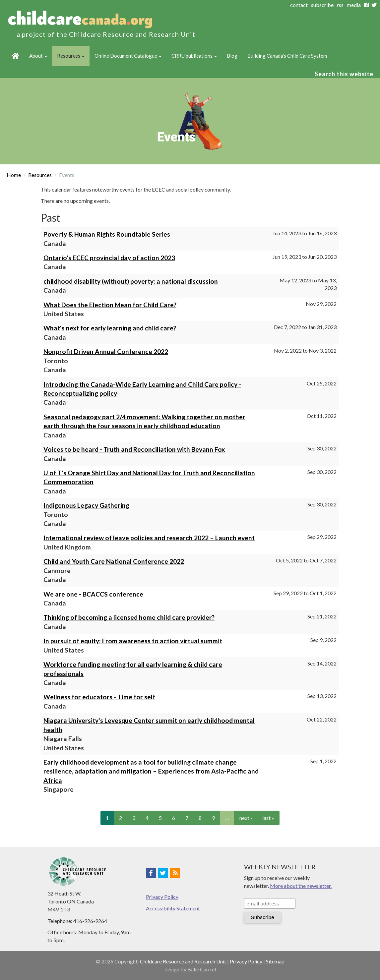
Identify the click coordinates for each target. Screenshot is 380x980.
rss (340, 5)
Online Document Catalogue (128, 56)
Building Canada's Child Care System (287, 56)
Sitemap (275, 961)
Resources (71, 56)
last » (268, 818)
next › (246, 818)
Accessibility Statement (173, 908)
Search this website (344, 74)
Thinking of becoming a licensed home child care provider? (129, 617)
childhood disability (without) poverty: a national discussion (131, 281)
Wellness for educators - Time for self (99, 697)
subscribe (322, 5)
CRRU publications (194, 56)
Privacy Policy (162, 897)
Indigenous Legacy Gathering (86, 505)
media (354, 5)
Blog (232, 56)
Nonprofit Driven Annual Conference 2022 (106, 351)
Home (15, 56)
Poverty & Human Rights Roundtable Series (107, 234)
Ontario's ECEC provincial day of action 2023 (109, 258)
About (38, 56)
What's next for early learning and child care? (110, 328)
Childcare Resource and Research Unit (183, 961)
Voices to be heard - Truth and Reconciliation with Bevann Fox (134, 449)
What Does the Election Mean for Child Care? (110, 305)
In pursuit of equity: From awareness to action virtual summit (133, 641)
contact (299, 5)
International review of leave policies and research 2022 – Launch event (149, 538)
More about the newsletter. (301, 886)
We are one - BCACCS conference (93, 594)
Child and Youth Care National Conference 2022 (114, 561)
